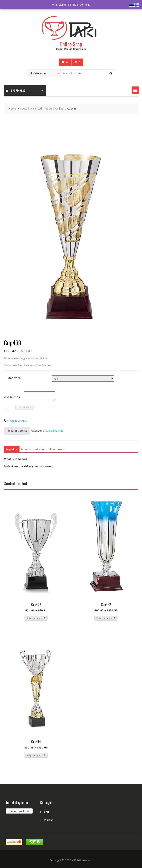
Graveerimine (12, 397)
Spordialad (16, 90)
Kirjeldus (11, 449)
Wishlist (49, 820)
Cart (47, 812)
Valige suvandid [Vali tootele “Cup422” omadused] (104, 618)
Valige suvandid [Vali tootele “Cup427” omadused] (35, 618)
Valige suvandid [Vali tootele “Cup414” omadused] (35, 755)
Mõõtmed (14, 378)
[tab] (11, 449)
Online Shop (71, 44)
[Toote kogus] (9, 409)
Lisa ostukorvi (24, 407)
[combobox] (19, 811)
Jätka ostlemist (17, 431)
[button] (135, 90)
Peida (87, 5)
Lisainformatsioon (33, 449)
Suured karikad (54, 431)
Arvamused (57, 449)
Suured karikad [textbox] (18, 811)
